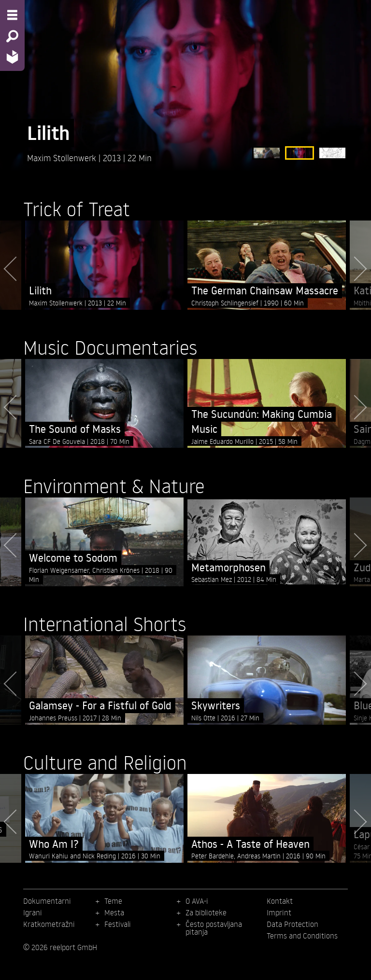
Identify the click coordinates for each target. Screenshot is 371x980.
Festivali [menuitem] (118, 924)
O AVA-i (197, 901)
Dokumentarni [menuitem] (47, 901)
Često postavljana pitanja (214, 928)
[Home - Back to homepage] (12, 57)
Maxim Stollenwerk (63, 158)
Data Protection (293, 924)
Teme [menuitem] (113, 901)
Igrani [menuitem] (33, 912)
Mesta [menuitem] (114, 912)
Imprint (279, 912)
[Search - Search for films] (12, 36)
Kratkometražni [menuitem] (49, 924)
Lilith (49, 133)
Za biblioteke (206, 912)
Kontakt (280, 901)
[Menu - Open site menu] (12, 15)
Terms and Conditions (302, 936)
